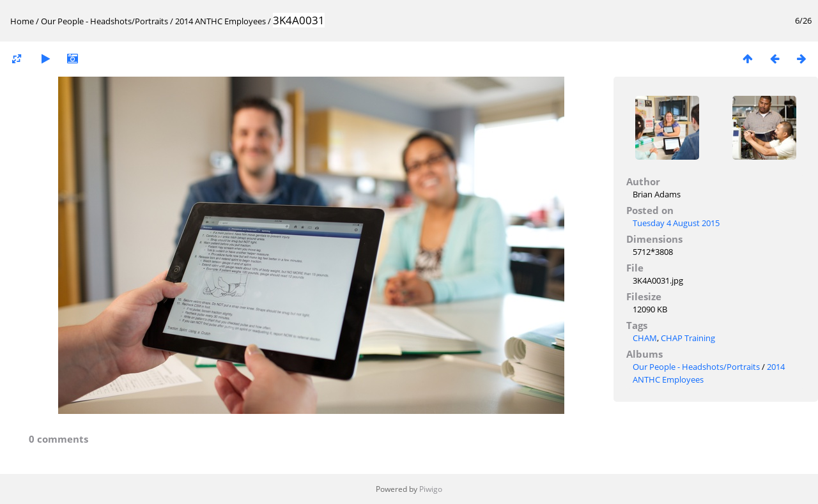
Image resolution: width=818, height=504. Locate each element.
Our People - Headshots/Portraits (104, 21)
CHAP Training (688, 338)
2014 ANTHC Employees (220, 21)
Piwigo (431, 489)
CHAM (645, 338)
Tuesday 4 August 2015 (676, 223)
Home (22, 21)
